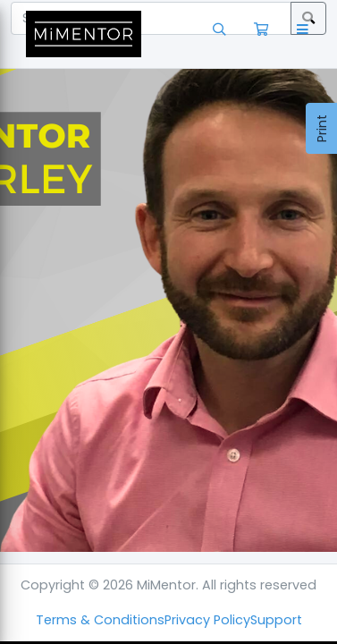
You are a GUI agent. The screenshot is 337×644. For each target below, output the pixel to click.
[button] (306, 34)
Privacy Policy (207, 620)
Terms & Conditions (100, 620)
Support (276, 620)
